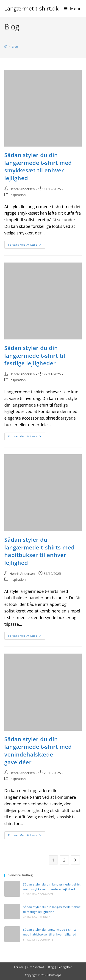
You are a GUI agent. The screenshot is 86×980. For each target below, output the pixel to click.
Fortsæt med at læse (27, 246)
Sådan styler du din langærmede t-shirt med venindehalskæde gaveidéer (38, 751)
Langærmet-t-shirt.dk (32, 8)
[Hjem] (6, 47)
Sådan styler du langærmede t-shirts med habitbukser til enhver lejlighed (40, 551)
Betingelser (65, 967)
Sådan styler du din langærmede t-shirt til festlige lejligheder (35, 355)
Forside (19, 967)
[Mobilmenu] (73, 8)
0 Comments (45, 894)
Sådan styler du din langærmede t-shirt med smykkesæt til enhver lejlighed (38, 166)
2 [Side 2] (64, 860)
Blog (15, 47)
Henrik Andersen (22, 189)
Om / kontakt (36, 967)
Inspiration (18, 195)
